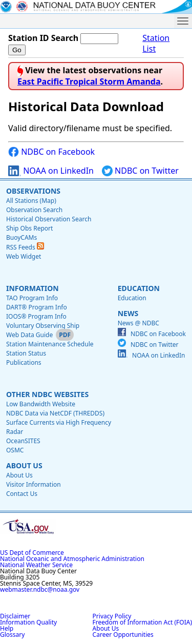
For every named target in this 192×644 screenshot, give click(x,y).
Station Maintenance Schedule (50, 344)
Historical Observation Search (49, 219)
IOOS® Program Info (36, 316)
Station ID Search (43, 38)
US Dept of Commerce (32, 553)
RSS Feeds (25, 247)
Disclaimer (15, 616)
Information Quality (28, 622)
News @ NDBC (138, 323)
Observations (33, 191)
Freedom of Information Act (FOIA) (142, 622)
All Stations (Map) (31, 201)
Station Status (26, 353)
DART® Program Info (37, 307)
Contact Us (22, 494)
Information (33, 288)
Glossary (12, 635)
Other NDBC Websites (47, 394)
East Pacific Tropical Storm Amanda (89, 81)
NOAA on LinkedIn (51, 171)
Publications (24, 362)
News (128, 313)
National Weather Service (36, 565)
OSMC (15, 450)
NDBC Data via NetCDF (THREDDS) (55, 413)
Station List (156, 44)
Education (139, 288)
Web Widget (24, 256)
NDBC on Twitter (140, 171)
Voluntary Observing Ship (43, 326)
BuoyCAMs (22, 237)
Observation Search (34, 210)
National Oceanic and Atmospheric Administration (72, 559)
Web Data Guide (29, 335)
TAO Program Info (32, 298)
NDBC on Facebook (51, 152)
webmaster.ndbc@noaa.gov (40, 589)
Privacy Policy (112, 616)
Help (7, 628)
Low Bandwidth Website (41, 404)
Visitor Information (34, 484)
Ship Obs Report (29, 228)
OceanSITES (23, 441)
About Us (24, 465)
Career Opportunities (123, 635)
